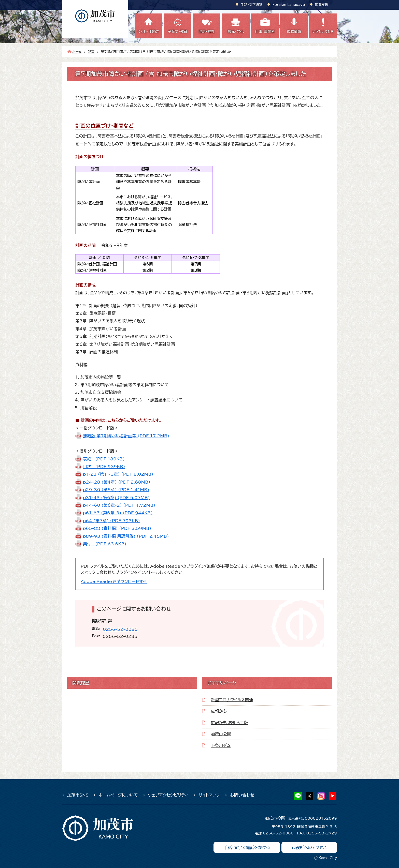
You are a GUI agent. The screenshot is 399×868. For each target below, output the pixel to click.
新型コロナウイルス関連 (232, 700)
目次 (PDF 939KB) (104, 467)
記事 (91, 52)
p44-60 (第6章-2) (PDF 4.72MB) (119, 505)
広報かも (219, 711)
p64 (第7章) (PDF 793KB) (111, 521)
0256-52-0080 (120, 629)
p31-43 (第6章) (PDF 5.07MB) (116, 498)
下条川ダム (221, 745)
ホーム (77, 52)
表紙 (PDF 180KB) (104, 459)
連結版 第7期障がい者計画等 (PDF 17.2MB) (126, 436)
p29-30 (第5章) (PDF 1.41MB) (116, 490)
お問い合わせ (242, 795)
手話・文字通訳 (252, 5)
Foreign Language (289, 5)
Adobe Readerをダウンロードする (114, 581)
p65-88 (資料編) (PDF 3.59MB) (117, 528)
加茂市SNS (78, 795)
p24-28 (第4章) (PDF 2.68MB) (117, 482)
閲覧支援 (322, 5)
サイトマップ (209, 795)
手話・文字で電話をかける (247, 847)
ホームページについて (118, 795)
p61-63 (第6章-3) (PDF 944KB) (118, 513)
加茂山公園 (221, 734)
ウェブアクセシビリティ (168, 795)
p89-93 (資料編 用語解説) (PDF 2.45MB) (126, 536)
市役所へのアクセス (309, 847)
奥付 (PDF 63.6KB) (105, 544)
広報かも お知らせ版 (229, 723)
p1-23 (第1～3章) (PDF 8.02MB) (118, 474)
